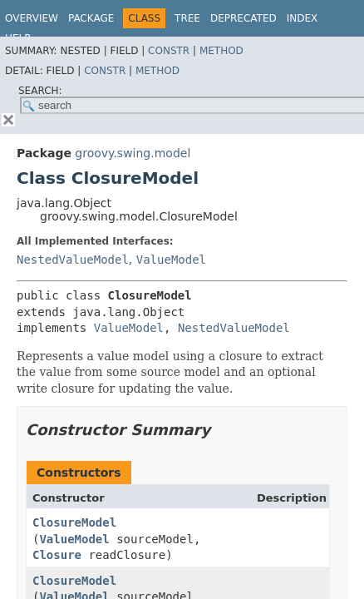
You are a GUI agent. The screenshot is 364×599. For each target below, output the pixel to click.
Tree (187, 18)
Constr (169, 51)
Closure (57, 555)
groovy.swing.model (133, 153)
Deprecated (243, 18)
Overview (32, 18)
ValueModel (171, 260)
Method (221, 51)
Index (303, 18)
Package (91, 18)
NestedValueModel (73, 260)
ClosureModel (74, 522)
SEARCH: (40, 91)
